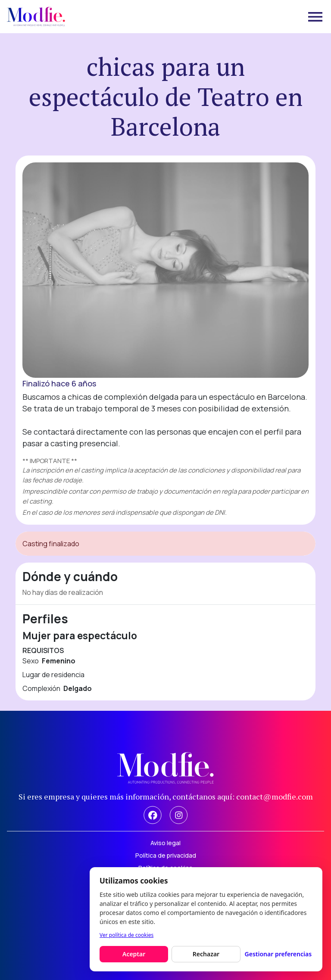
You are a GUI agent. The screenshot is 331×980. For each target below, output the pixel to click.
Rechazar (206, 954)
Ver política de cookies (126, 935)
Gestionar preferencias (278, 954)
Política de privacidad (166, 855)
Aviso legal (165, 843)
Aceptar (134, 954)
